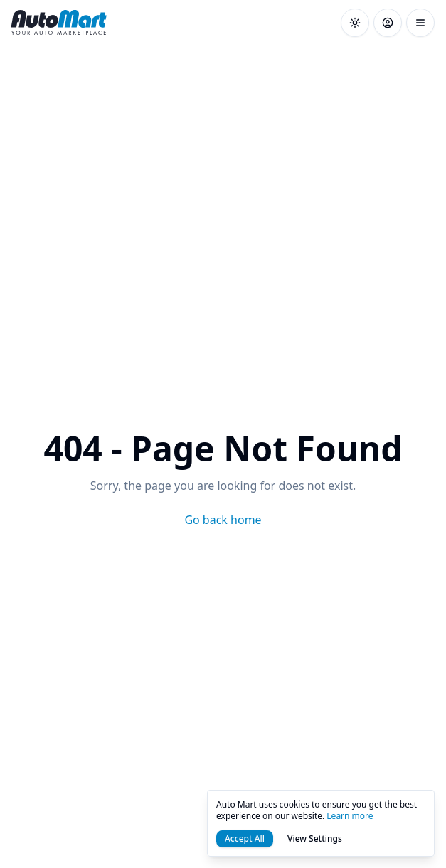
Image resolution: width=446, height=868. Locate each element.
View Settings (315, 838)
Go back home (223, 520)
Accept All (245, 838)
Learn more (350, 816)
